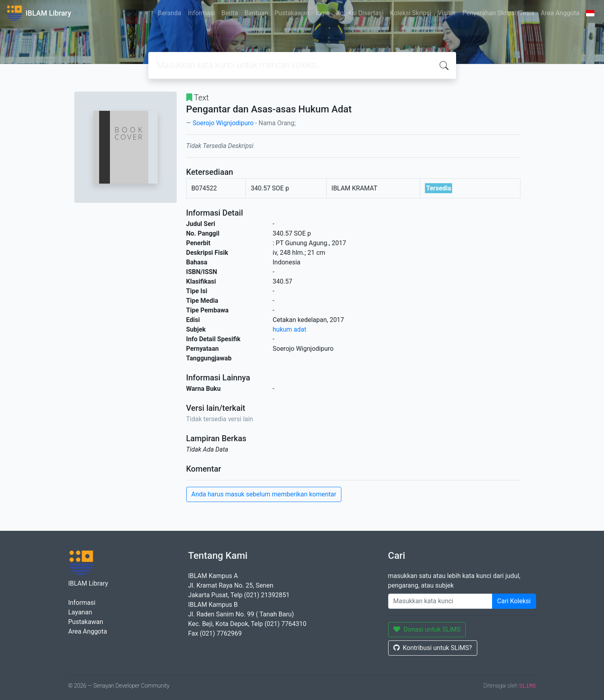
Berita (230, 13)
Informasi (201, 13)
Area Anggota (560, 13)
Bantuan (256, 13)
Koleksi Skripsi (411, 13)
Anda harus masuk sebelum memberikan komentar (264, 494)
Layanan (80, 612)
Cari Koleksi (514, 601)
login (323, 13)
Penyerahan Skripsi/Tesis (498, 13)
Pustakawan (292, 13)
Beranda (170, 13)
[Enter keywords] (440, 601)
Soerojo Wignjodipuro (223, 123)
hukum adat (289, 329)
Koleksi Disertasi (360, 13)
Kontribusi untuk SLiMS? (433, 648)
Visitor (447, 13)
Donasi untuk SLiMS (427, 629)
